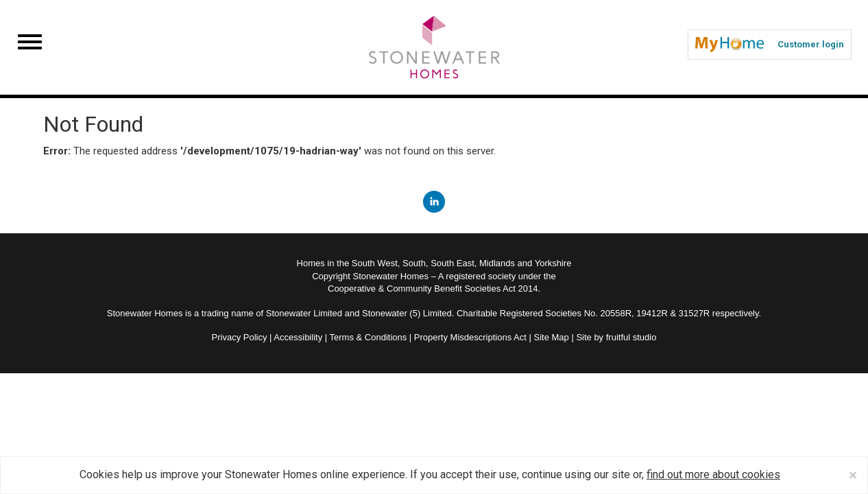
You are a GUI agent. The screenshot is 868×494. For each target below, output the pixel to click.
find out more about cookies (713, 474)
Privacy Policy (240, 337)
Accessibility (298, 337)
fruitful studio (631, 337)
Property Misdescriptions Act (470, 337)
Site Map (551, 337)
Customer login (770, 45)
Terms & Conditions (369, 337)
